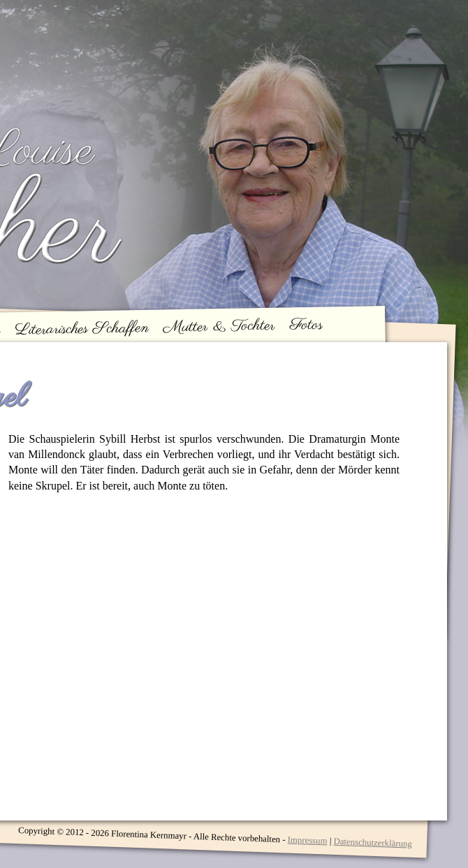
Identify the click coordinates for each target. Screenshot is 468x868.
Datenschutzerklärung (373, 843)
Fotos (307, 325)
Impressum (307, 840)
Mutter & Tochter (220, 327)
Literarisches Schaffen (82, 329)
